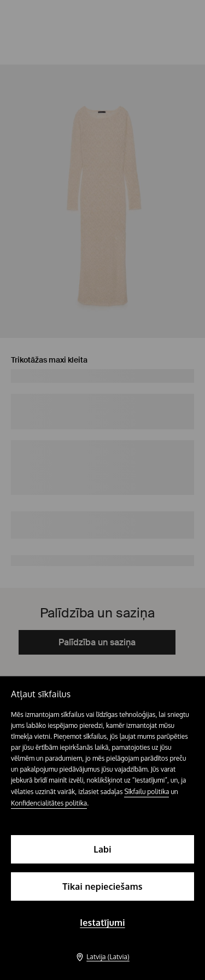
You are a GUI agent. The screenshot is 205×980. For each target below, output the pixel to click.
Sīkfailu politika (147, 792)
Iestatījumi (102, 923)
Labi (102, 849)
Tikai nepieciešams (102, 886)
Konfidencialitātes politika (49, 803)
